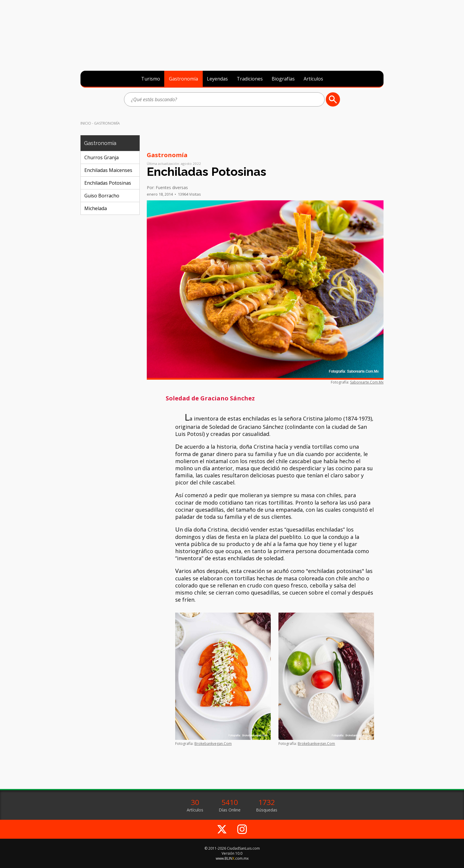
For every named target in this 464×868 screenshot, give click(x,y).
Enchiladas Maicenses (108, 170)
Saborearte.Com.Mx (367, 382)
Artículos (313, 79)
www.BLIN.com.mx (232, 858)
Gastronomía (183, 79)
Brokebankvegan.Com (213, 744)
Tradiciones (250, 79)
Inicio (86, 123)
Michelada (96, 208)
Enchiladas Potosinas (108, 183)
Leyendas (217, 79)
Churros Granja (101, 157)
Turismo (151, 79)
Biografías (283, 79)
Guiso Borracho (102, 196)
